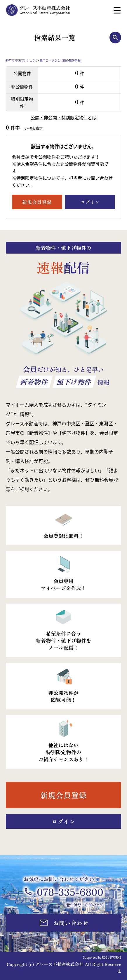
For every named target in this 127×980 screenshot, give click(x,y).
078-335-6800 (70, 892)
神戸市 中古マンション (21, 60)
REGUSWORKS (112, 957)
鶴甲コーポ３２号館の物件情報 (60, 60)
